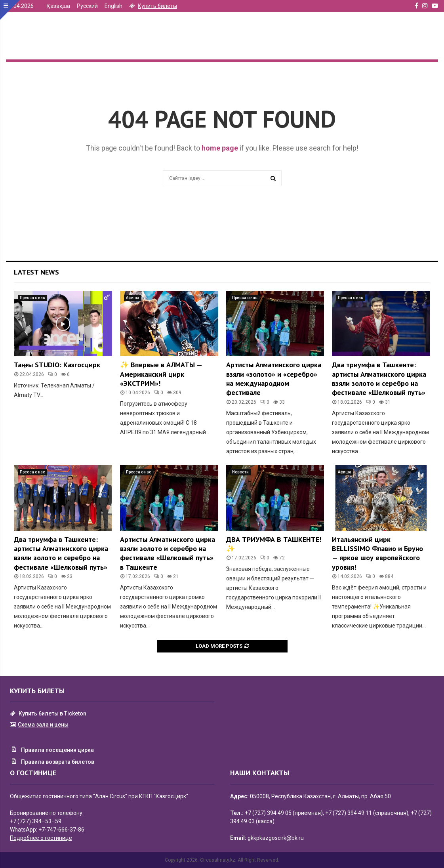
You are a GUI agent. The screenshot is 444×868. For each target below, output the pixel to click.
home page (220, 148)
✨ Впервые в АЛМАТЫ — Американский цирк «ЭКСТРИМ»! (161, 374)
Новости (240, 472)
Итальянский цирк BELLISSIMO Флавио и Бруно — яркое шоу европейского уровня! (377, 553)
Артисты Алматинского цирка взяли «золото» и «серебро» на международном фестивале (274, 379)
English (113, 6)
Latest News (36, 272)
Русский (87, 6)
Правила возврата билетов (52, 762)
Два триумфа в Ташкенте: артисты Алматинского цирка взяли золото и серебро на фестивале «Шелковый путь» (379, 379)
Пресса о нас (32, 298)
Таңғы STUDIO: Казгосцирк (57, 365)
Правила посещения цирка (52, 750)
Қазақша (58, 6)
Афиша (133, 298)
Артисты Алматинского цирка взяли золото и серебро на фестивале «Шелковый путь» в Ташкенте (168, 553)
